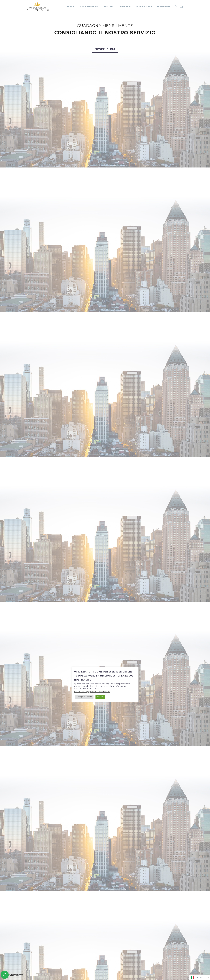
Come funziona (89, 6)
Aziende (125, 6)
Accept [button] (100, 697)
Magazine (164, 6)
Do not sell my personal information (92, 692)
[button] (5, 975)
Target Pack (144, 6)
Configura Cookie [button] (84, 697)
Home (70, 6)
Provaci (110, 6)
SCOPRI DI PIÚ (105, 49)
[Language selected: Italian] (200, 977)
